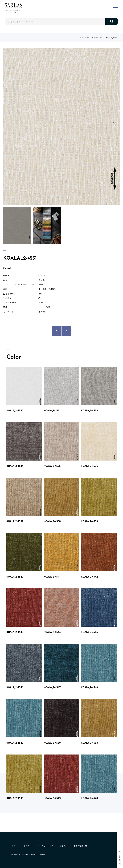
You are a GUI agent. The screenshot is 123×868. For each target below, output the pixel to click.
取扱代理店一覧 (80, 846)
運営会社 (63, 846)
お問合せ (28, 846)
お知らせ (13, 846)
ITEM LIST (98, 37)
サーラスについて (45, 846)
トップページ (85, 37)
